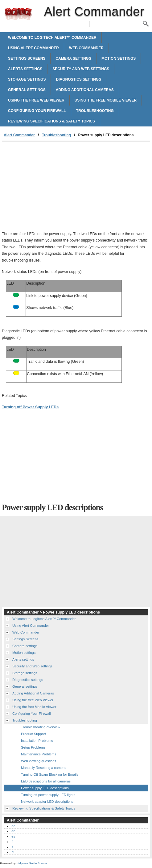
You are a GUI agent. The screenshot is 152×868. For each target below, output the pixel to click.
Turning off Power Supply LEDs (30, 407)
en (13, 831)
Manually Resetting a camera (43, 768)
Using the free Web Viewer (36, 100)
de (13, 826)
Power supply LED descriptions (45, 788)
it (12, 847)
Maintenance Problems (39, 754)
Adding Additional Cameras (85, 90)
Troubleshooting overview (41, 727)
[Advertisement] (54, 188)
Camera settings (73, 58)
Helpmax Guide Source (32, 863)
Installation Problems (37, 741)
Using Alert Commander (33, 48)
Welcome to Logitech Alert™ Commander (52, 38)
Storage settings (27, 79)
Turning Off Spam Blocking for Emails (50, 774)
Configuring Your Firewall (37, 111)
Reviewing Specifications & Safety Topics (51, 121)
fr (12, 842)
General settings (27, 90)
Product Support (33, 734)
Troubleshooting (95, 111)
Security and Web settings (81, 69)
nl (13, 852)
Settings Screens (27, 58)
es (13, 836)
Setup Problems (33, 747)
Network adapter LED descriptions (47, 802)
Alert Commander (18, 14)
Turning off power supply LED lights (48, 795)
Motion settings (119, 58)
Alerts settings (25, 69)
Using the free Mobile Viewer (106, 100)
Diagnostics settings (78, 79)
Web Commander (86, 48)
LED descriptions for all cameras (46, 781)
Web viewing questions (39, 761)
